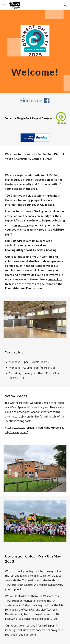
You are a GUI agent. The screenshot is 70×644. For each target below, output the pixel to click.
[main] (35, 72)
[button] (4, 5)
